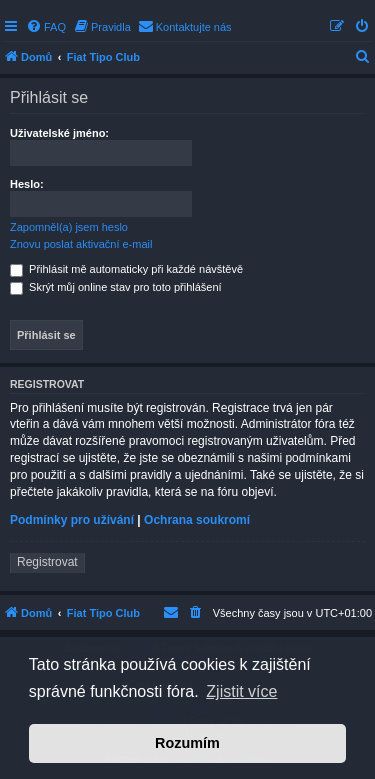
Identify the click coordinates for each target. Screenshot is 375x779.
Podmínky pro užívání (72, 520)
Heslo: (27, 184)
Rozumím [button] (187, 743)
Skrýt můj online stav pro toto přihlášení (116, 287)
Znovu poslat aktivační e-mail (81, 244)
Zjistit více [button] (241, 691)
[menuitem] (46, 27)
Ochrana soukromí (197, 520)
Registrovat (47, 562)
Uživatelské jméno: (59, 133)
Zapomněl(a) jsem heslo (69, 227)
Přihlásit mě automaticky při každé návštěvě (126, 269)
